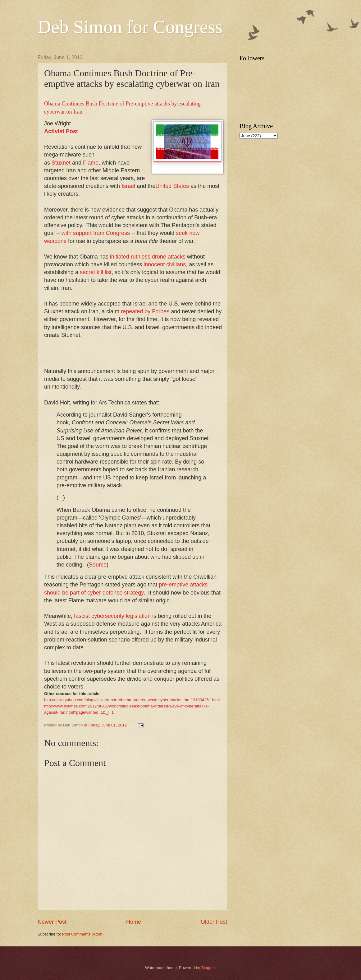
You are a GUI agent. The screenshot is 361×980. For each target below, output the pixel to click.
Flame (91, 163)
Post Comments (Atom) (83, 934)
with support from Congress (96, 233)
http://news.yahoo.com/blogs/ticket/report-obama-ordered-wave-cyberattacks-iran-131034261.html (132, 700)
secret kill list (96, 272)
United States (172, 186)
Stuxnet (61, 163)
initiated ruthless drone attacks (148, 257)
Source (98, 565)
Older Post (214, 922)
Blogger (208, 968)
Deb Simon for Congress (130, 27)
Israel (128, 186)
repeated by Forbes (145, 311)
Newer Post (52, 922)
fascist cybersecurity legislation (112, 616)
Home (134, 922)
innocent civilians (165, 264)
